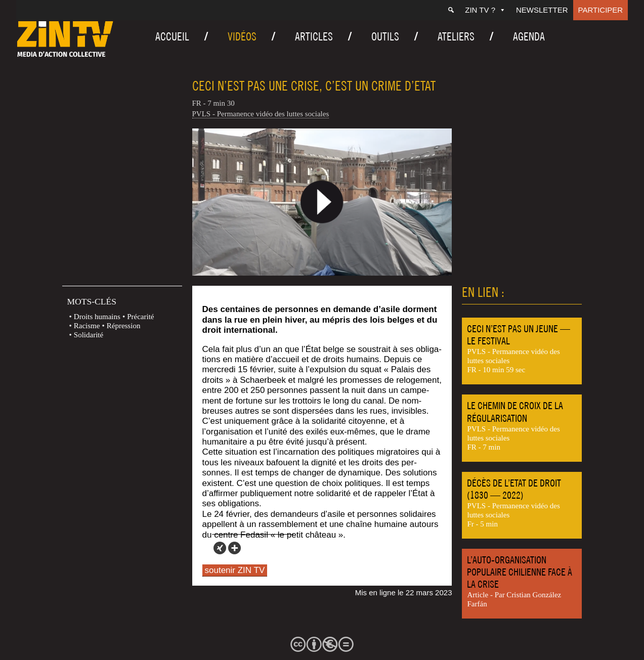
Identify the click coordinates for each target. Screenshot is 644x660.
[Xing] (220, 548)
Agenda (529, 36)
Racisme (87, 326)
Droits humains (97, 317)
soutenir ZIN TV (235, 570)
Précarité (140, 317)
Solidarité (89, 335)
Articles (314, 36)
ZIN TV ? (485, 10)
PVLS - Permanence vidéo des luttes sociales (261, 114)
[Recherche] (451, 10)
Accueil (172, 36)
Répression (124, 326)
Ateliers (456, 36)
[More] (234, 548)
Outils (385, 36)
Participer (601, 10)
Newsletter (542, 10)
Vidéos (242, 36)
